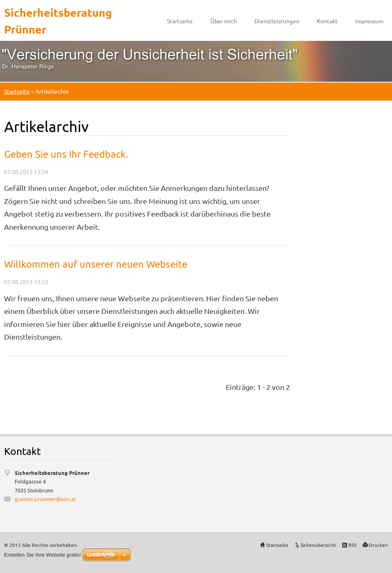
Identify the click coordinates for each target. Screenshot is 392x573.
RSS (352, 545)
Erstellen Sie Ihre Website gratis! (42, 555)
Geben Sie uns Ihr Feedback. (66, 154)
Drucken (378, 545)
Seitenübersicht (318, 545)
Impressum (369, 21)
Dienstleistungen (277, 21)
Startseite (180, 21)
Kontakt (327, 21)
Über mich (224, 21)
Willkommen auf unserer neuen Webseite (96, 264)
